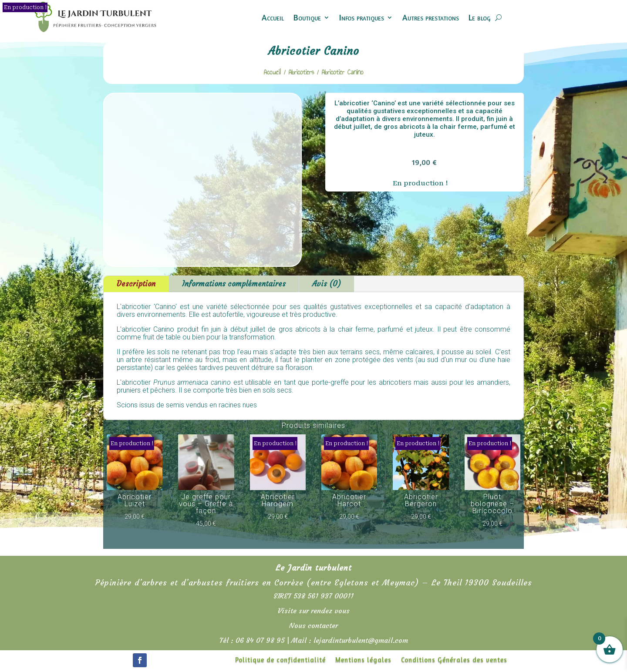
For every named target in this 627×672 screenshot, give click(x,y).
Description (136, 284)
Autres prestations (431, 17)
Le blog (479, 17)
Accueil (273, 17)
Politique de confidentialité (280, 660)
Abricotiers (301, 72)
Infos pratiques (362, 17)
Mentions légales (363, 660)
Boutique (307, 17)
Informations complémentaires (234, 284)
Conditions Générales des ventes (454, 660)
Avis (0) (327, 284)
